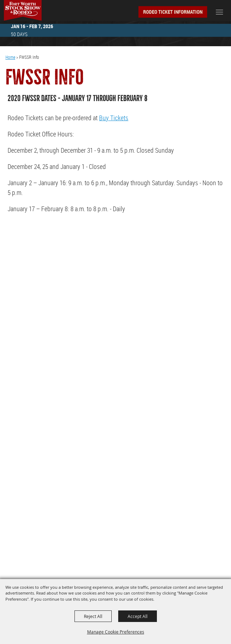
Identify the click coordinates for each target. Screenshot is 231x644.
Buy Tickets (114, 118)
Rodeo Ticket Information (173, 12)
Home (10, 57)
